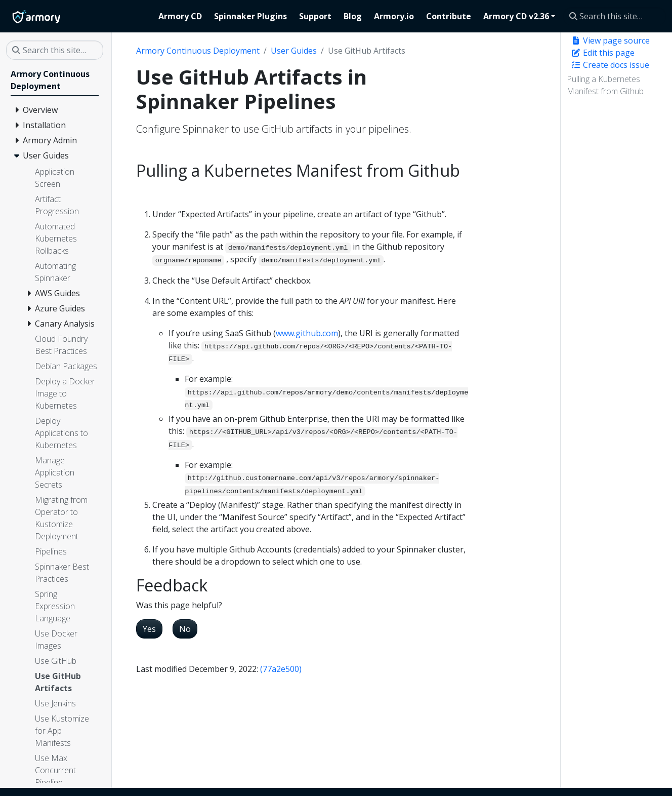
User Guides (294, 51)
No (185, 629)
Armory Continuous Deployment (198, 51)
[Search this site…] (615, 16)
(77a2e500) (281, 669)
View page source (610, 41)
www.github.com (307, 333)
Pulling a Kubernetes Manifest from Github (605, 85)
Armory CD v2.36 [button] (516, 16)
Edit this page (603, 53)
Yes (149, 629)
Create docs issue (610, 65)
